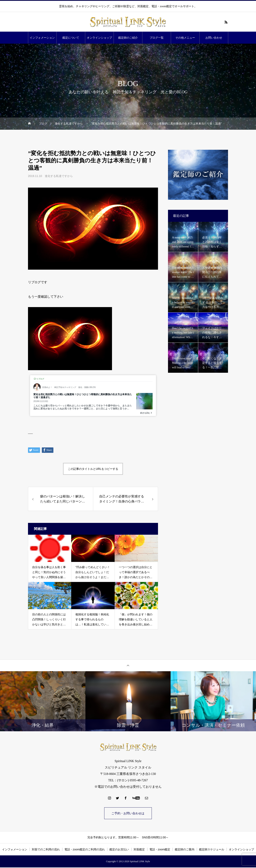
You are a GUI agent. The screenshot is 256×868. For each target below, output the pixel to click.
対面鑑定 (139, 850)
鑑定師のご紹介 (128, 38)
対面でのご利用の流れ (46, 850)
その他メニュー (185, 38)
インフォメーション (42, 38)
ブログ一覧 (157, 38)
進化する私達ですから (59, 176)
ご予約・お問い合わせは (128, 813)
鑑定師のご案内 (185, 850)
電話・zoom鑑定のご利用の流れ (85, 850)
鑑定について (71, 38)
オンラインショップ (99, 38)
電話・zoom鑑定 (160, 850)
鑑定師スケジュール (212, 850)
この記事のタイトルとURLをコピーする (93, 469)
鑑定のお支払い (119, 850)
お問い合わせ (214, 38)
